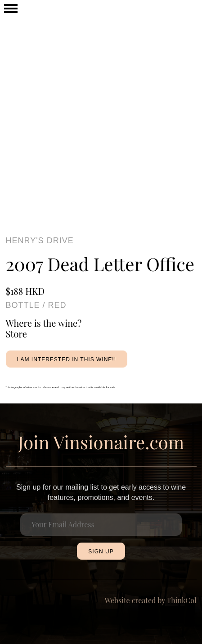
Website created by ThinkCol (151, 600)
